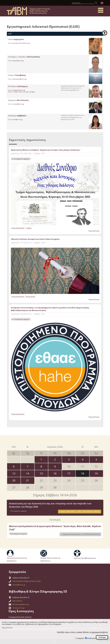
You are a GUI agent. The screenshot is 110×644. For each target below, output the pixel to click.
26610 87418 (17, 581)
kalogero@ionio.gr (19, 90)
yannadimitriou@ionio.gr (21, 43)
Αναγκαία (80, 638)
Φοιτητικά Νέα (30, 297)
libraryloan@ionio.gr (21, 604)
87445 (38, 581)
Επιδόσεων (91, 638)
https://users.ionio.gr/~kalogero (25, 92)
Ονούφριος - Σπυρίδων (24, 57)
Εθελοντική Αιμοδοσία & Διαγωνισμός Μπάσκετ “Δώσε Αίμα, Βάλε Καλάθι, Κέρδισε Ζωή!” (55, 528)
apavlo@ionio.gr (18, 61)
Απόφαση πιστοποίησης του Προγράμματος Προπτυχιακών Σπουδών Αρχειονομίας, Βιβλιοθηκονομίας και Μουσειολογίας (50, 309)
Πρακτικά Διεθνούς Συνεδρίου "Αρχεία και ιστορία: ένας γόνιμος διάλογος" (46, 150)
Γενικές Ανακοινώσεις (18, 228)
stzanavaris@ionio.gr (20, 79)
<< (14, 447)
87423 (32, 581)
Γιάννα (16, 39)
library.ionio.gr (19, 608)
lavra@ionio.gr (17, 120)
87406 (26, 581)
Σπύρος (17, 75)
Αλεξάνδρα (17, 116)
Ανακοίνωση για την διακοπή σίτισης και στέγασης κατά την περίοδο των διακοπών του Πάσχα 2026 (50, 505)
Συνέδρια (29, 228)
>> (96, 447)
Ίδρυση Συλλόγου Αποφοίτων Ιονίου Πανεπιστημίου (35, 239)
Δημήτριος (18, 100)
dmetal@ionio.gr (18, 104)
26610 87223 (17, 601)
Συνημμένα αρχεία (22, 159)
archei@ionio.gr (19, 585)
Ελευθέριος (18, 86)
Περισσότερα (94, 231)
